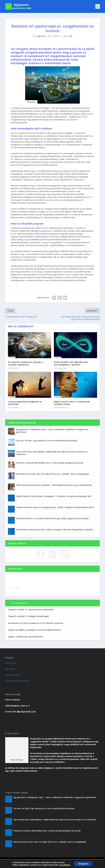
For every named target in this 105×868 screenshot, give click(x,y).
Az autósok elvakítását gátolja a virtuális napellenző (25, 363)
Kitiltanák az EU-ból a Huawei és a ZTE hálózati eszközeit (36, 623)
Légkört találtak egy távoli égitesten (26, 637)
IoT (65, 36)
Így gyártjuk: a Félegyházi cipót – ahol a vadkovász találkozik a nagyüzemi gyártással (52, 431)
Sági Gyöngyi (17, 760)
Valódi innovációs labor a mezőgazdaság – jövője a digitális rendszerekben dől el (55, 507)
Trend (30, 865)
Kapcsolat (10, 669)
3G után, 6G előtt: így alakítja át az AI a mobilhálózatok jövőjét (47, 441)
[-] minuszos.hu (19, 603)
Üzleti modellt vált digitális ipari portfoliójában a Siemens (71, 363)
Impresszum (11, 663)
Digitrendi (41, 36)
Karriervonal (46, 865)
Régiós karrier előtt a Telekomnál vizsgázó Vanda (72, 403)
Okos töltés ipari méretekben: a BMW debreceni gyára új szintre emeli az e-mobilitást (52, 453)
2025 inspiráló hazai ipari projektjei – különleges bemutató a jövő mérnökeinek (54, 485)
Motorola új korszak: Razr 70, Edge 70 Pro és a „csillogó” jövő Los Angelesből (52, 474)
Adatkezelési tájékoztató (17, 681)
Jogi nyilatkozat (13, 675)
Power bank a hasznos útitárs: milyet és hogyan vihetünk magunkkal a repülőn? (55, 530)
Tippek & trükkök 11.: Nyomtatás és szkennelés (31, 610)
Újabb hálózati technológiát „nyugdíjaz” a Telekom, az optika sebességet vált (54, 496)
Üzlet (70, 36)
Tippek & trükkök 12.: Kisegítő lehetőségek (28, 616)
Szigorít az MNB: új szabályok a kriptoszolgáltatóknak (34, 630)
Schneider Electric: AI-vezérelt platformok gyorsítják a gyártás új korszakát (52, 518)
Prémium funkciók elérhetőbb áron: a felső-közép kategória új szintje (50, 463)
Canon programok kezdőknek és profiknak (25, 403)
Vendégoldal (59, 865)
